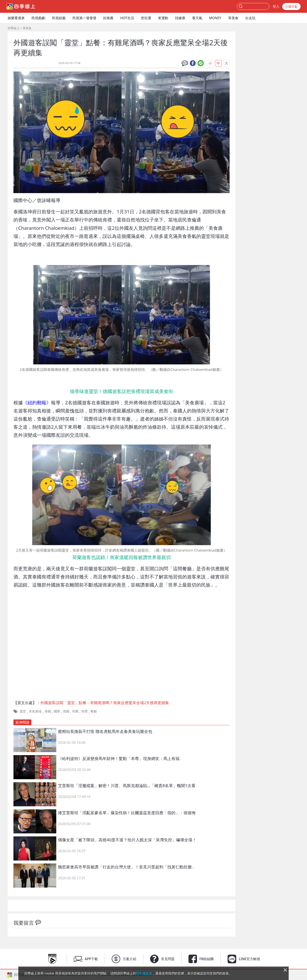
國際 (57, 711)
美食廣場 (35, 711)
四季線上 (14, 28)
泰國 (48, 711)
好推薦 (108, 18)
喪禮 (84, 711)
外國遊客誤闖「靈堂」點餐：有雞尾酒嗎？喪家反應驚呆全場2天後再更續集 (105, 703)
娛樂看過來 (16, 18)
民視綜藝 (59, 18)
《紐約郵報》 (37, 403)
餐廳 (94, 711)
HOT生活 (127, 18)
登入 (276, 6)
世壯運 (146, 18)
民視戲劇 (38, 18)
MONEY (215, 18)
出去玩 (250, 18)
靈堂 (23, 711)
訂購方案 (291, 7)
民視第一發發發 (84, 18)
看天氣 (197, 18)
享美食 (233, 18)
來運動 (163, 18)
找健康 (180, 18)
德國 (66, 711)
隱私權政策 (144, 973)
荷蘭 (75, 711)
